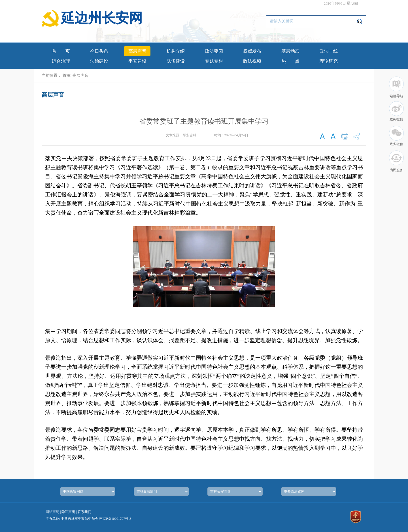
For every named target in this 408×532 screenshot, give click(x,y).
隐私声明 (68, 512)
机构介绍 (176, 51)
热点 (290, 61)
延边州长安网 (102, 18)
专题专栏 (214, 61)
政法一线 (329, 51)
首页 (61, 51)
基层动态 (290, 51)
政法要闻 (214, 51)
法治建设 (99, 61)
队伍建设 (176, 61)
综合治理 (61, 61)
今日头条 (99, 51)
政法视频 (252, 61)
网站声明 (52, 512)
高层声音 (137, 51)
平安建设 (137, 61)
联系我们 (84, 512)
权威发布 (252, 51)
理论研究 (329, 61)
